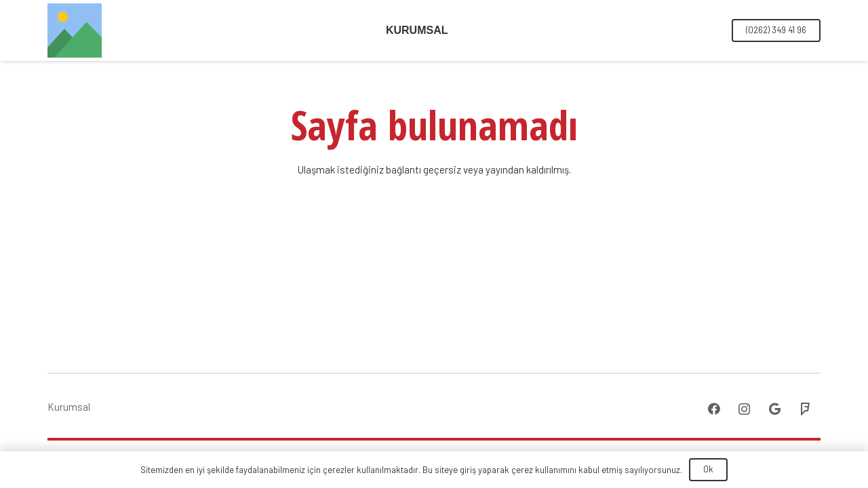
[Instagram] (744, 409)
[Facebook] (714, 409)
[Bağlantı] (75, 30)
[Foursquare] (805, 409)
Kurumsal (69, 407)
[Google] (775, 409)
